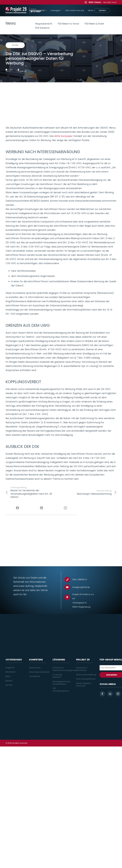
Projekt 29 (10, 668)
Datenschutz (35, 668)
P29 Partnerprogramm (61, 690)
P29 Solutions (42, 28)
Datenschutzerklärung (86, 675)
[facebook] (102, 694)
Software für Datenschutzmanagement (65, 669)
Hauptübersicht (44, 24)
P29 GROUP (11, 672)
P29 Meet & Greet (94, 24)
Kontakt (9, 685)
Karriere (9, 681)
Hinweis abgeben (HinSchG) (84, 685)
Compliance (35, 676)
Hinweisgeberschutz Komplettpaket (62, 683)
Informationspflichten (86, 679)
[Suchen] (113, 10)
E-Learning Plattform (57, 676)
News (8, 676)
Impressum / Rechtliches (82, 669)
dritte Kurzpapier (64, 136)
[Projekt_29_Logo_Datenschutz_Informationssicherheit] (16, 10)
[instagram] (118, 694)
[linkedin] (110, 694)
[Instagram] (65, 508)
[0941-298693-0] (69, 580)
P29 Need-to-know (68, 24)
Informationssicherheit (39, 672)
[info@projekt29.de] (69, 587)
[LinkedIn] (41, 508)
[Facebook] (18, 508)
